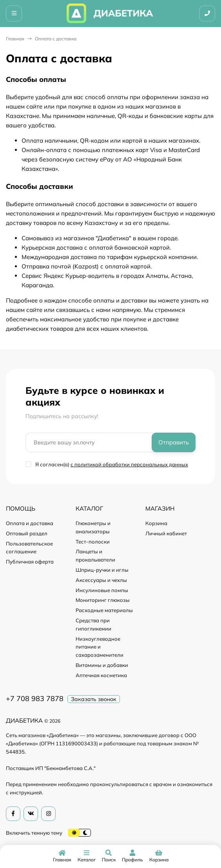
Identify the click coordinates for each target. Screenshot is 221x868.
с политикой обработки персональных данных (129, 464)
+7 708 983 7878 (35, 699)
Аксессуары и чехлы (101, 580)
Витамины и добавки (102, 665)
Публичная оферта (30, 562)
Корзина (156, 523)
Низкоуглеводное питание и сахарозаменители (100, 647)
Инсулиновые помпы (102, 590)
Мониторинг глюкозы (103, 600)
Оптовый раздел (27, 533)
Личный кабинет (166, 533)
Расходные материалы (104, 610)
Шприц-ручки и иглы (102, 570)
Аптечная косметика (101, 675)
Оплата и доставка (30, 523)
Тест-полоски (93, 542)
